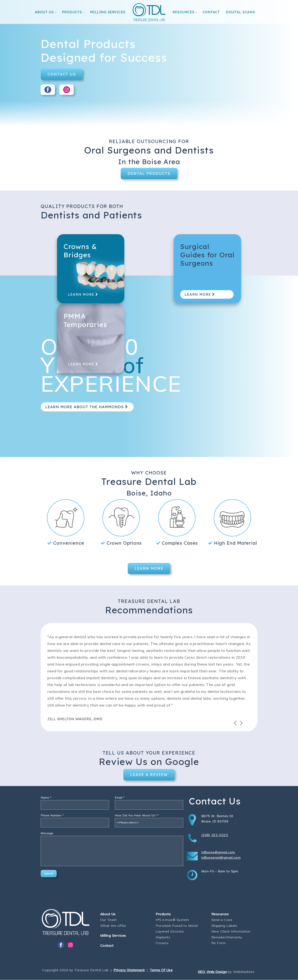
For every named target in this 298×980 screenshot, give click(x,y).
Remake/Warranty (227, 937)
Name (46, 798)
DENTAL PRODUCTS (149, 173)
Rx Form (219, 943)
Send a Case (222, 920)
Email (120, 798)
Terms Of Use (161, 970)
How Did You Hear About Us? (137, 816)
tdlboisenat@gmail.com (221, 858)
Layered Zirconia (170, 932)
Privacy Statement (129, 970)
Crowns (162, 943)
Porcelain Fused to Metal (177, 926)
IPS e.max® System (172, 920)
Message (47, 833)
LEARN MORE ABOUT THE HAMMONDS (87, 407)
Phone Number (52, 816)
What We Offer (113, 926)
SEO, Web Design (212, 972)
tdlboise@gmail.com (218, 852)
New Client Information (231, 932)
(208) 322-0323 (215, 835)
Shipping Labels (224, 926)
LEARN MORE (84, 297)
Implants (163, 937)
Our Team (108, 920)
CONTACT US (62, 74)
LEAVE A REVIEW (149, 775)
